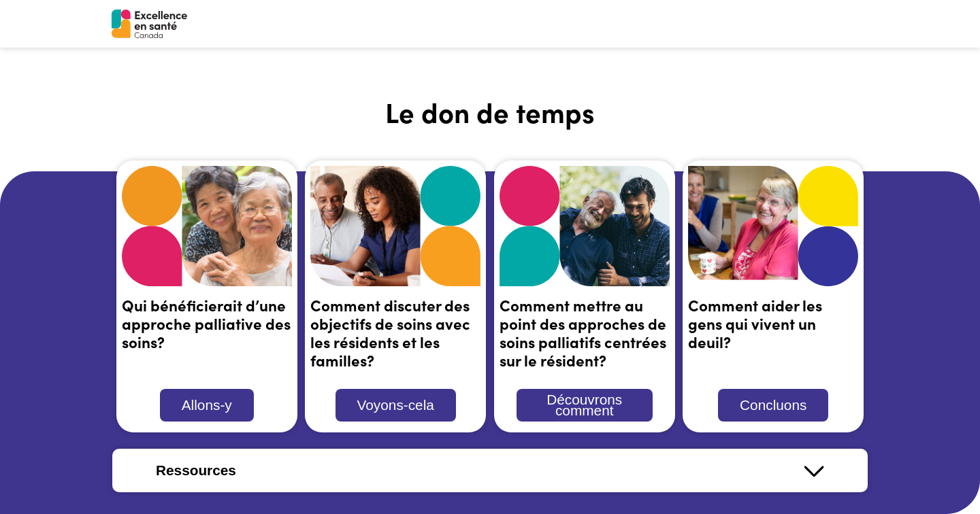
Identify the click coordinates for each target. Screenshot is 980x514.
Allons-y (207, 405)
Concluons (773, 405)
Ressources (196, 470)
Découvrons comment (584, 405)
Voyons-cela (396, 405)
